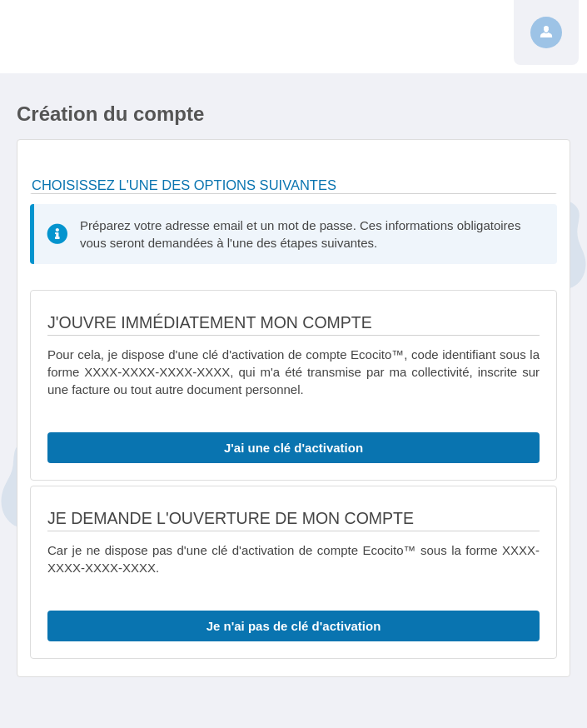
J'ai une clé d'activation (293, 448)
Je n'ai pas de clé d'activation (294, 626)
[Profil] (546, 32)
